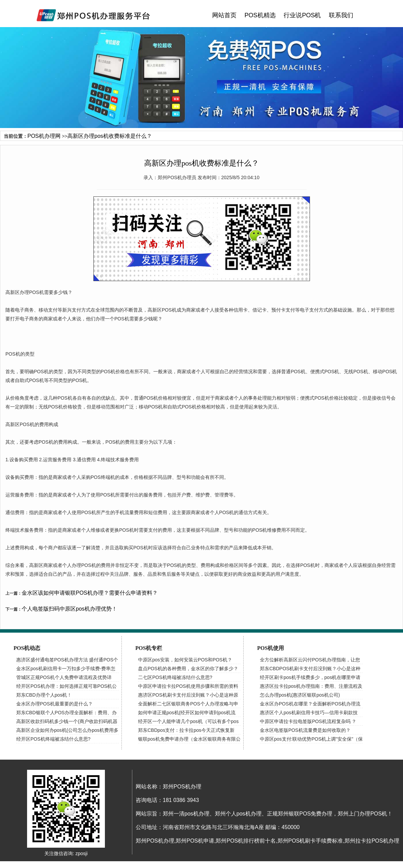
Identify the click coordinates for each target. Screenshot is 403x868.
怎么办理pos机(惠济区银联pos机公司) (300, 695)
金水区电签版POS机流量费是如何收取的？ (305, 730)
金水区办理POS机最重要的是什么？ (54, 704)
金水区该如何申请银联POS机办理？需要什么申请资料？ (90, 593)
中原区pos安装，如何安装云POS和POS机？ (185, 660)
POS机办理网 (44, 136)
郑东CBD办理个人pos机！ (44, 695)
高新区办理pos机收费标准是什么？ (110, 136)
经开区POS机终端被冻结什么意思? (53, 739)
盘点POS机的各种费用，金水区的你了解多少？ (188, 669)
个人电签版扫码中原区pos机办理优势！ (69, 609)
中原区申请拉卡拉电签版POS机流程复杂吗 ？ (308, 721)
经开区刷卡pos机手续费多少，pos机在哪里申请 (310, 677)
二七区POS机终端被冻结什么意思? (175, 677)
